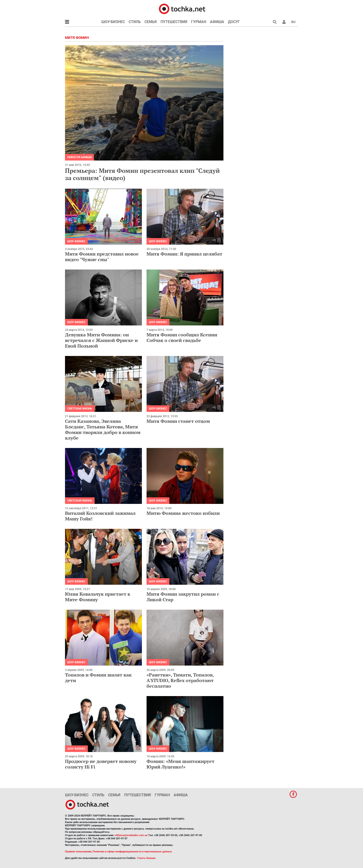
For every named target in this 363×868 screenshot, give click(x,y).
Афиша (217, 22)
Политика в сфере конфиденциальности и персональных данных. (133, 852)
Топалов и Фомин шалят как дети (98, 678)
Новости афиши (79, 157)
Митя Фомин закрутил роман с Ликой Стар (183, 597)
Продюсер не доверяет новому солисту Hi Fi (101, 764)
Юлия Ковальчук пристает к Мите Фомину (98, 597)
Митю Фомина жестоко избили (183, 513)
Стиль (135, 22)
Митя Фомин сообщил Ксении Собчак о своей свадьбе (182, 337)
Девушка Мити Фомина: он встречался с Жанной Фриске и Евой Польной (101, 340)
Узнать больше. (147, 858)
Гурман (199, 22)
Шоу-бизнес (113, 22)
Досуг (234, 22)
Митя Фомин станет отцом (178, 421)
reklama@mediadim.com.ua (131, 835)
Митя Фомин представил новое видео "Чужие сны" (102, 257)
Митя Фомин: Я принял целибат (184, 254)
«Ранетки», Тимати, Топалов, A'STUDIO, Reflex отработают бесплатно (180, 680)
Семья (151, 22)
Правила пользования (78, 852)
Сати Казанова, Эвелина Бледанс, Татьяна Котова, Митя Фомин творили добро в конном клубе (103, 429)
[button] (284, 22)
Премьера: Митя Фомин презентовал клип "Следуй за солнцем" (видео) (142, 174)
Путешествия (174, 22)
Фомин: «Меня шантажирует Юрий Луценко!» (180, 764)
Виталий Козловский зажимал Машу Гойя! (100, 516)
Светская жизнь (80, 409)
